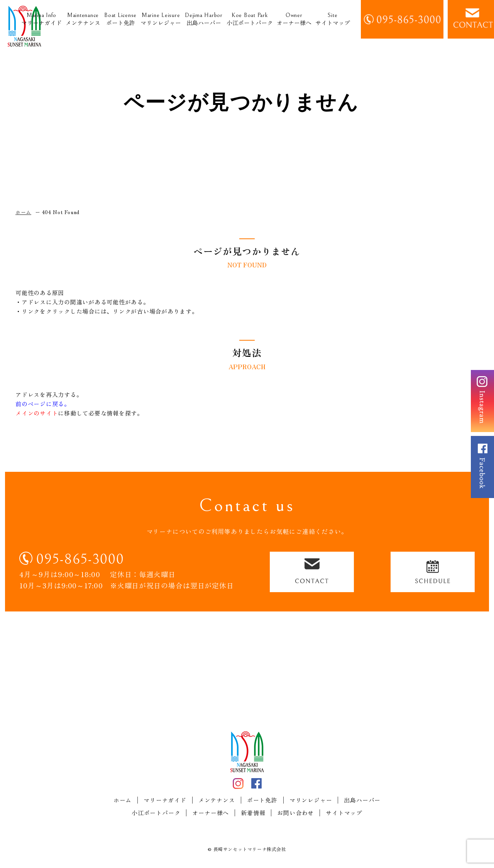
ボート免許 (120, 19)
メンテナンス (83, 19)
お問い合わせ (295, 813)
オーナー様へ (294, 19)
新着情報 (253, 813)
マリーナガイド (41, 19)
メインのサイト (37, 413)
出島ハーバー (204, 19)
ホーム (123, 800)
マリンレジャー (161, 19)
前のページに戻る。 (43, 404)
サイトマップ (333, 19)
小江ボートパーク (250, 19)
